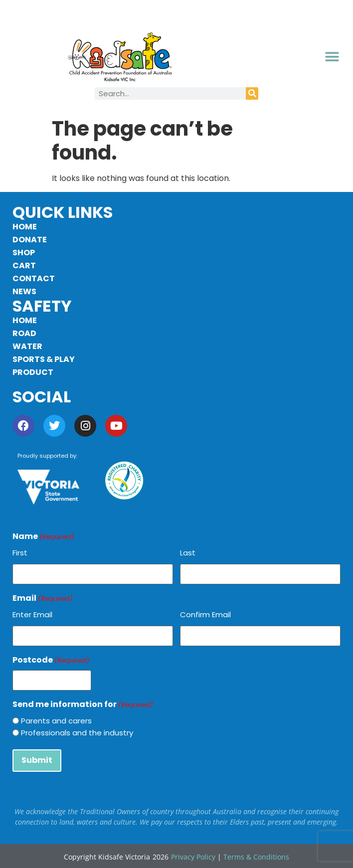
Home (25, 227)
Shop (24, 253)
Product (33, 372)
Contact (34, 278)
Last (188, 553)
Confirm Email (205, 614)
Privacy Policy (193, 856)
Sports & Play (44, 359)
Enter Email (32, 614)
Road (24, 333)
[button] (332, 57)
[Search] (252, 93)
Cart (24, 265)
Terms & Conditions (256, 856)
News (24, 291)
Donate (30, 240)
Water (27, 346)
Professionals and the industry (77, 732)
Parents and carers (56, 720)
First (20, 553)
